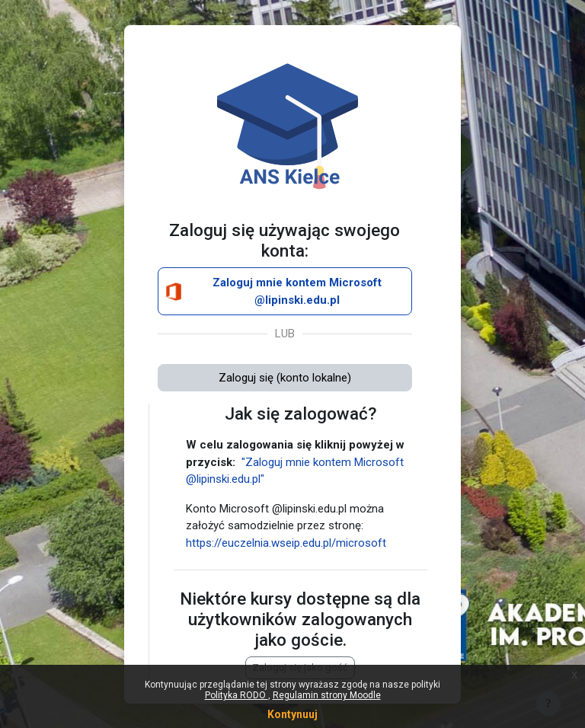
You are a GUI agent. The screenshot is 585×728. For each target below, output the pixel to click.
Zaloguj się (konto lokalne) (285, 378)
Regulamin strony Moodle (327, 695)
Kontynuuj (292, 714)
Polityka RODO (237, 695)
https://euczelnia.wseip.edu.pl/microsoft (286, 543)
